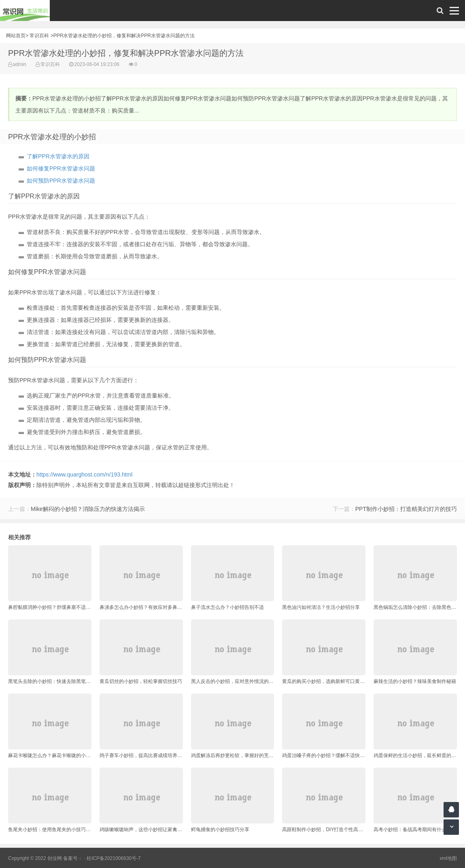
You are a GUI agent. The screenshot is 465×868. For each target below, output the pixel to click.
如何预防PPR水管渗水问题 (61, 181)
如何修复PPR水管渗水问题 (61, 168)
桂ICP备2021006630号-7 (114, 858)
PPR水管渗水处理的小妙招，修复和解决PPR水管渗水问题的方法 (124, 36)
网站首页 (16, 36)
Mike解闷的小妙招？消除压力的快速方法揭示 (88, 509)
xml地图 (448, 858)
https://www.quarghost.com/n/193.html (84, 474)
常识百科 (39, 36)
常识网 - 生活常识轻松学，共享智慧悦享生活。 (25, 11)
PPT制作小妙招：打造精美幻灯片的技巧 (406, 509)
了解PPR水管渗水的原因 (58, 156)
